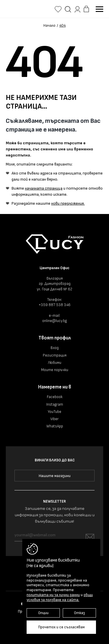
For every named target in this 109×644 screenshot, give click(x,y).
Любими (55, 363)
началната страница (44, 188)
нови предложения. (68, 203)
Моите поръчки (55, 370)
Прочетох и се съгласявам (61, 627)
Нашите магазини (55, 476)
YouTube (54, 412)
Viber (54, 419)
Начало (49, 26)
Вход (55, 348)
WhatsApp (55, 426)
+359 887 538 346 (55, 305)
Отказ (80, 613)
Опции (43, 613)
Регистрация (55, 355)
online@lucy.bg (54, 321)
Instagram (55, 404)
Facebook (55, 397)
